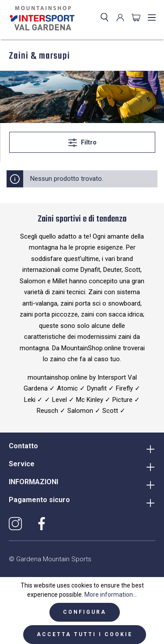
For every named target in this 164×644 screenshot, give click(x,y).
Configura (85, 612)
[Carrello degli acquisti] (136, 18)
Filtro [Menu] (82, 141)
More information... (111, 595)
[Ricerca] (105, 18)
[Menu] (152, 18)
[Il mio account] (120, 18)
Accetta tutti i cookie (85, 634)
